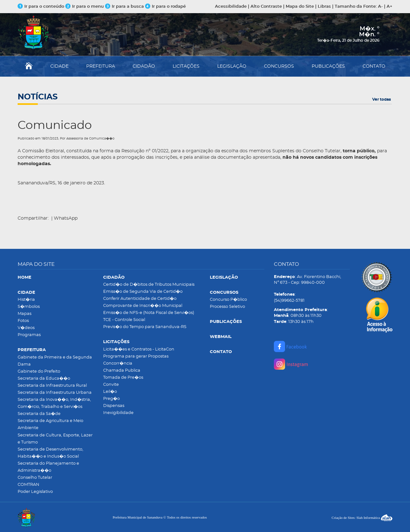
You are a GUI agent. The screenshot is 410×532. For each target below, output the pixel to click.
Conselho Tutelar (35, 478)
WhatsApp (66, 218)
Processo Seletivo (227, 307)
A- (380, 7)
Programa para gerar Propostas (136, 356)
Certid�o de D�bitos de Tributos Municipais (149, 285)
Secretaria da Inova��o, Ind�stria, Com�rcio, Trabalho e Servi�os (54, 403)
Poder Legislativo (35, 492)
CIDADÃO (144, 66)
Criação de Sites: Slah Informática (362, 518)
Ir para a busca (124, 7)
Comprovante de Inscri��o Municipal (143, 306)
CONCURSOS (279, 66)
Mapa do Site (300, 7)
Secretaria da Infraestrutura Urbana (55, 393)
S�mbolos (29, 307)
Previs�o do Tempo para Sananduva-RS (145, 327)
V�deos (26, 328)
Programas (29, 335)
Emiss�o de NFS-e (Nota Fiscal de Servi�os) (149, 313)
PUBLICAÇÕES (328, 66)
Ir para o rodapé (165, 7)
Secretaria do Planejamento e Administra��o (48, 467)
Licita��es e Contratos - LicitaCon (139, 349)
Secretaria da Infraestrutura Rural (52, 386)
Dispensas (114, 406)
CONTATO (374, 66)
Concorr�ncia (118, 363)
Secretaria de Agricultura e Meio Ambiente (50, 424)
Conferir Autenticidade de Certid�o (140, 299)
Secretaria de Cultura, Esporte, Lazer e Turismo (55, 439)
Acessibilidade (231, 7)
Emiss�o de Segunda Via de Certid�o (143, 292)
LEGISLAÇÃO (232, 66)
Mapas (25, 314)
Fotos (23, 321)
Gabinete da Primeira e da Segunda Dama (55, 361)
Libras (324, 7)
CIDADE (59, 66)
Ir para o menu (85, 7)
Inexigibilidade (118, 413)
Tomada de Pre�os (123, 378)
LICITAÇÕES (186, 66)
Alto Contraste (266, 7)
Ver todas (381, 99)
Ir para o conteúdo (41, 7)
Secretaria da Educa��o (44, 379)
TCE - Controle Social (124, 320)
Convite (111, 385)
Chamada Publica (122, 371)
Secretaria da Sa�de (39, 414)
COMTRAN (29, 485)
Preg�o (111, 399)
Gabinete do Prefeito (39, 372)
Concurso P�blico (228, 300)
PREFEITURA (101, 66)
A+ (389, 7)
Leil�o (110, 392)
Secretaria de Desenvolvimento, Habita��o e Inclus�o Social (50, 453)
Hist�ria (26, 300)
